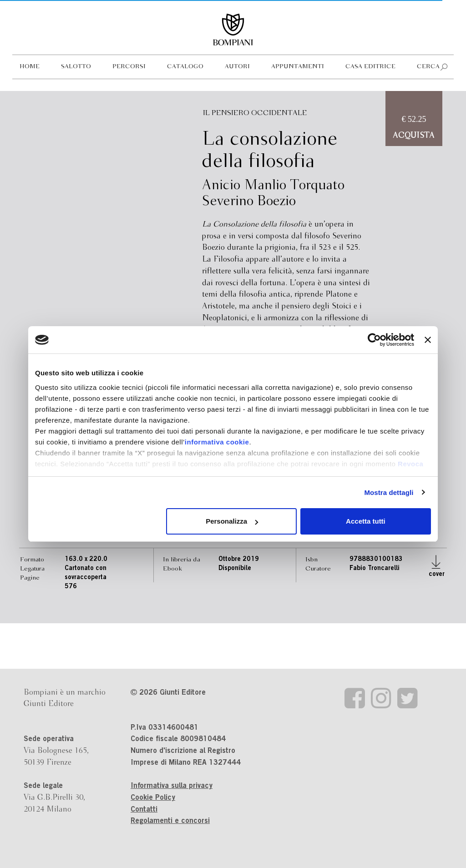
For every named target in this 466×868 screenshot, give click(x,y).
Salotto (76, 67)
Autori (237, 67)
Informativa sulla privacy (172, 786)
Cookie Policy (153, 798)
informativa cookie (217, 442)
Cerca (428, 67)
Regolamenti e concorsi (170, 821)
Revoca (410, 464)
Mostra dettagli (389, 492)
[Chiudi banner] (428, 340)
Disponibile (235, 569)
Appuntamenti (298, 67)
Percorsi (129, 67)
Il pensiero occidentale (255, 113)
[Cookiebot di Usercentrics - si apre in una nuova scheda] (374, 340)
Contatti (144, 810)
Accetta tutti (366, 521)
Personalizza (232, 521)
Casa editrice (370, 67)
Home (30, 67)
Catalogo (185, 67)
